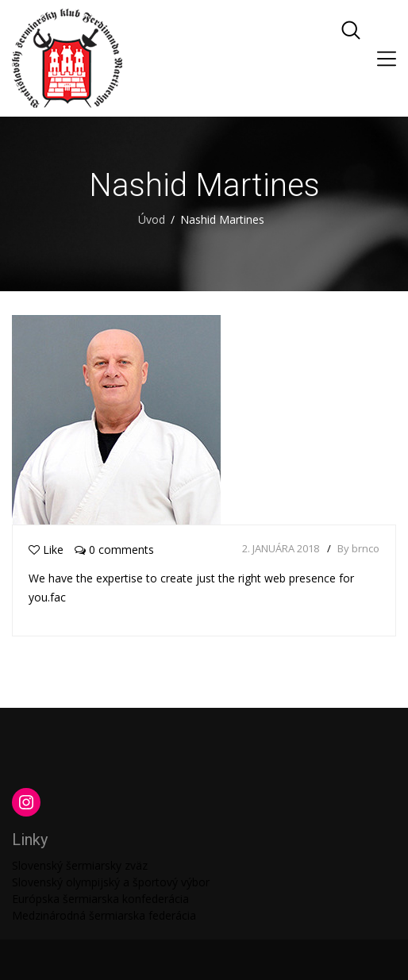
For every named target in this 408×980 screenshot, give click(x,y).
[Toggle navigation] (387, 59)
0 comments (114, 550)
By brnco (358, 548)
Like (46, 550)
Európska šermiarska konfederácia (100, 899)
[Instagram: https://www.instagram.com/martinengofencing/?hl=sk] (26, 802)
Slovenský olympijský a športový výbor (111, 882)
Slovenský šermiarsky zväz (80, 865)
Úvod (152, 219)
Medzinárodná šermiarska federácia (104, 915)
